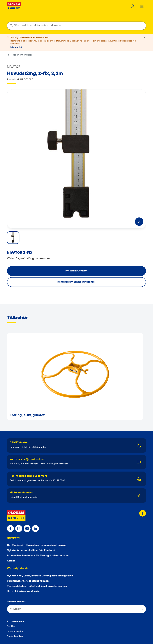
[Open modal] (139, 222)
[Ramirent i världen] (76, 609)
